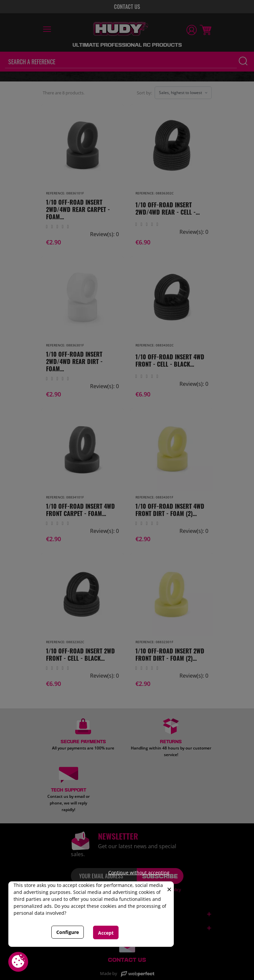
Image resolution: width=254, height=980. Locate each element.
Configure (68, 932)
